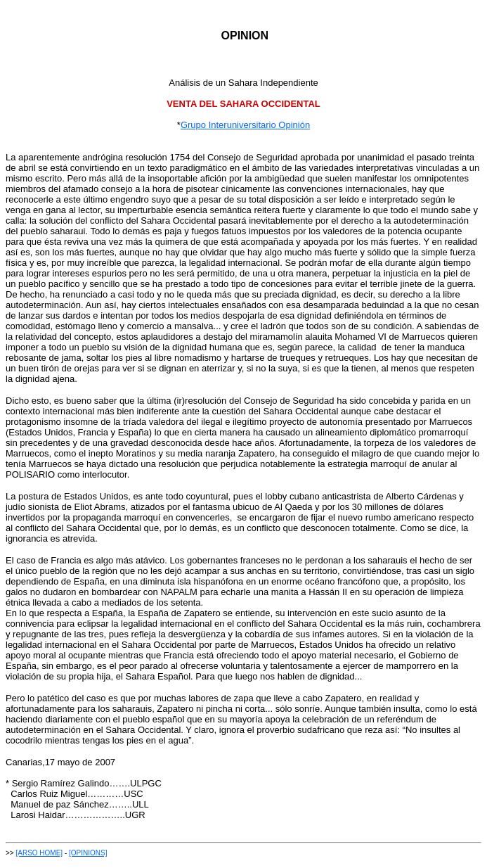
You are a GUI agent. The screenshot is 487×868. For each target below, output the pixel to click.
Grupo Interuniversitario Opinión (245, 125)
